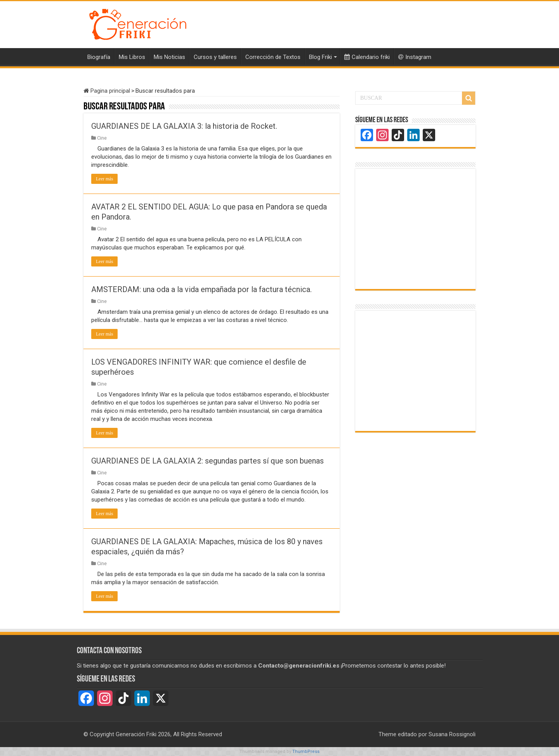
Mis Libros (132, 57)
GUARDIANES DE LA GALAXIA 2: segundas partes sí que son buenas (207, 461)
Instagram (415, 57)
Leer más (104, 179)
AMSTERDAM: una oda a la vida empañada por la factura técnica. (201, 289)
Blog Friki (320, 57)
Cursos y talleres (215, 57)
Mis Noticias (169, 57)
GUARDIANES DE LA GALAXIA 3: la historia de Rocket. (184, 126)
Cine (102, 138)
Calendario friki (367, 57)
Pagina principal (107, 91)
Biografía (99, 57)
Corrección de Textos (273, 57)
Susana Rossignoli (452, 734)
